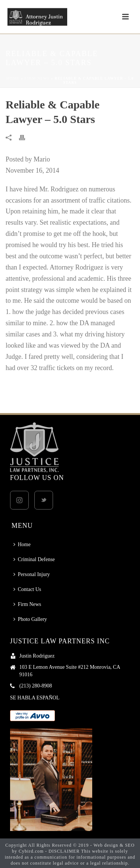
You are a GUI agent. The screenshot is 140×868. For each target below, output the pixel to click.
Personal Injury (32, 574)
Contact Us (27, 589)
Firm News (37, 78)
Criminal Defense (34, 559)
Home (13, 78)
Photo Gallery (30, 619)
